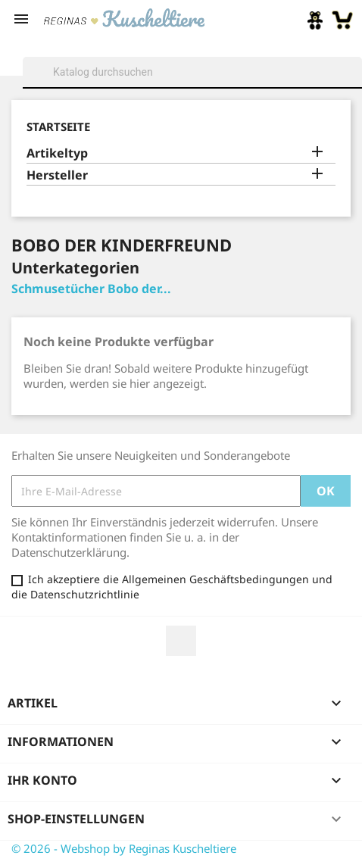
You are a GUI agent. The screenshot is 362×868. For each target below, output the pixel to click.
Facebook (181, 641)
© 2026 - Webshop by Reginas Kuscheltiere (124, 848)
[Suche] (192, 72)
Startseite (58, 126)
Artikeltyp (57, 153)
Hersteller (57, 175)
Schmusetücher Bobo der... (91, 289)
